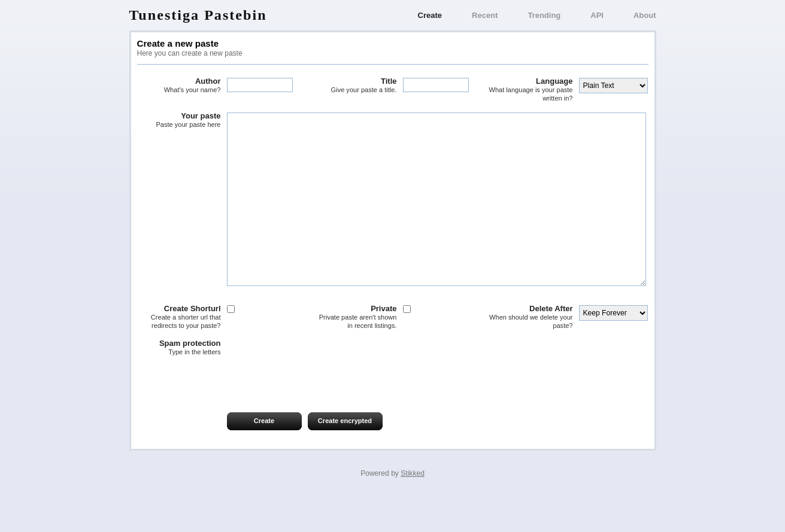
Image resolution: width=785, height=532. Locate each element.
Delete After (531, 353)
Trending (544, 15)
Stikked (413, 509)
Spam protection (179, 384)
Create (430, 15)
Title (355, 86)
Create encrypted (345, 457)
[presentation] (228, 416)
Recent (485, 15)
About (645, 15)
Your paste (179, 120)
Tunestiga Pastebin (198, 15)
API (597, 15)
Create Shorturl (179, 353)
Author (179, 86)
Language (531, 89)
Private (355, 353)
